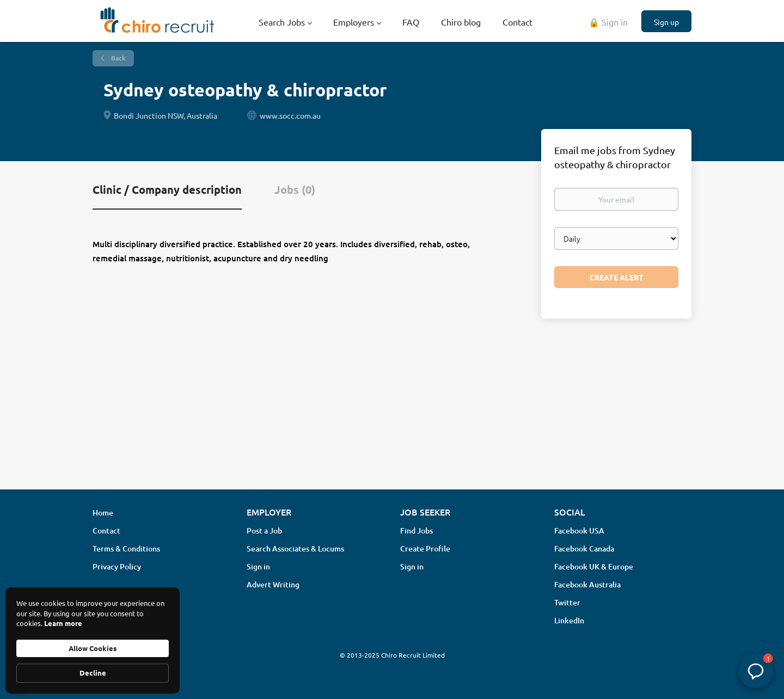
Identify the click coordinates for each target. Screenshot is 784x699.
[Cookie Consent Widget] (93, 640)
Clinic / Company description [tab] (167, 189)
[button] (756, 671)
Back (118, 58)
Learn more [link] (63, 623)
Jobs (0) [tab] (295, 189)
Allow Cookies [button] (93, 648)
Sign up (666, 22)
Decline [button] (93, 673)
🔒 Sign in (608, 22)
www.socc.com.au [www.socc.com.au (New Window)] (290, 115)
